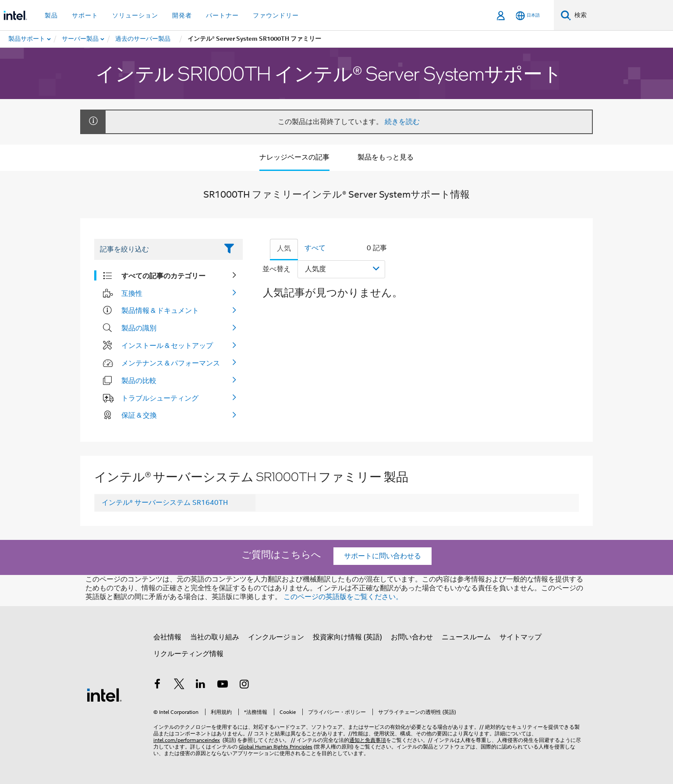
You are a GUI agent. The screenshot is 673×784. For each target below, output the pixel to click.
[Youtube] (223, 685)
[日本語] (528, 16)
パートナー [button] (222, 15)
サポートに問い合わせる (383, 556)
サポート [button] (85, 15)
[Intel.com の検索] (622, 15)
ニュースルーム (466, 637)
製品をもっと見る (386, 157)
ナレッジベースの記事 (294, 157)
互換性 (132, 293)
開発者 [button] (182, 15)
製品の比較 (139, 380)
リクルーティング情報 (188, 654)
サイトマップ (521, 637)
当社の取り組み (215, 637)
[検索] (566, 15)
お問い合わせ (412, 637)
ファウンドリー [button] (276, 15)
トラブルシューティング (160, 398)
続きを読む (402, 122)
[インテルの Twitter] (179, 685)
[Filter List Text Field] (156, 249)
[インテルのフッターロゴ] (104, 695)
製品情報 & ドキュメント (160, 310)
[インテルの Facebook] (157, 685)
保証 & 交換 (139, 415)
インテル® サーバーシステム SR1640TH (165, 503)
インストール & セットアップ (167, 345)
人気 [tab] (284, 248)
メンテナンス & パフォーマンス (171, 363)
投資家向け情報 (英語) (347, 637)
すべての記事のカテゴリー (163, 276)
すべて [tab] (315, 248)
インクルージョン (276, 637)
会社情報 (167, 637)
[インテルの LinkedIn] (201, 685)
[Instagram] (244, 685)
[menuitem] (81, 39)
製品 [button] (51, 15)
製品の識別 (139, 328)
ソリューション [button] (135, 15)
